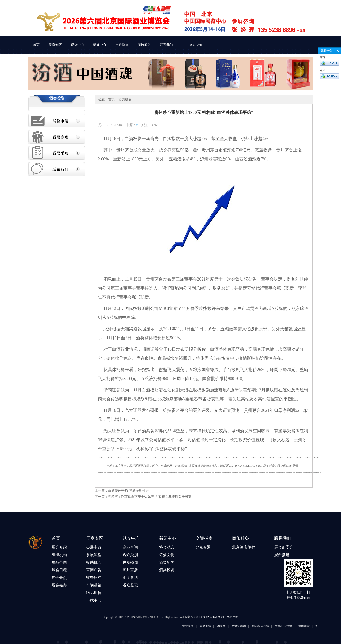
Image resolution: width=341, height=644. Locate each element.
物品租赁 (94, 593)
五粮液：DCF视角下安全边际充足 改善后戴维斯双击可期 (150, 497)
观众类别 (130, 555)
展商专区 (55, 45)
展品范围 (59, 562)
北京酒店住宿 (243, 547)
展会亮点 (59, 578)
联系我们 (166, 45)
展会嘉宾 (59, 585)
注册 (200, 45)
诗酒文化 (167, 555)
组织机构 (59, 555)
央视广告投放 (291, 626)
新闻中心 (100, 45)
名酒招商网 (246, 626)
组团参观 (130, 578)
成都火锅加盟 (267, 626)
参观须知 (130, 562)
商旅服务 (144, 45)
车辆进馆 (94, 585)
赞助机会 (94, 562)
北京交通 (203, 547)
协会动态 (167, 547)
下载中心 (94, 600)
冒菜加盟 (212, 626)
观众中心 (77, 45)
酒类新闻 (167, 562)
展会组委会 (284, 547)
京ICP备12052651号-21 (210, 617)
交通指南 (122, 45)
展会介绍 (59, 547)
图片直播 (130, 570)
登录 (192, 45)
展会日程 (59, 570)
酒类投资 (167, 570)
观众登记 (130, 585)
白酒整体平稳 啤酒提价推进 (128, 491)
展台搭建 (282, 555)
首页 (36, 45)
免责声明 (233, 617)
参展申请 (94, 547)
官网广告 (94, 570)
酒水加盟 (311, 626)
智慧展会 (195, 626)
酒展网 (228, 626)
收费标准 (94, 578)
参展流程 (94, 555)
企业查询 (130, 547)
